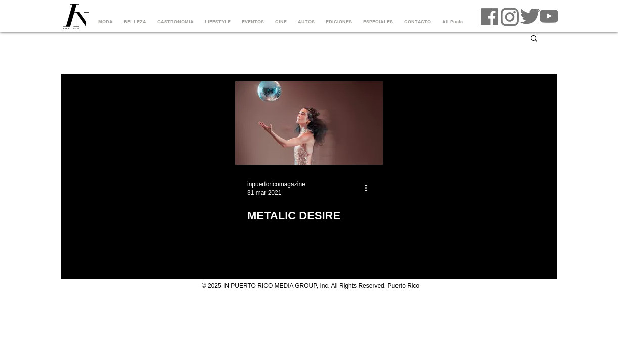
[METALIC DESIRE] (309, 123)
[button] (534, 39)
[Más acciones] (369, 188)
